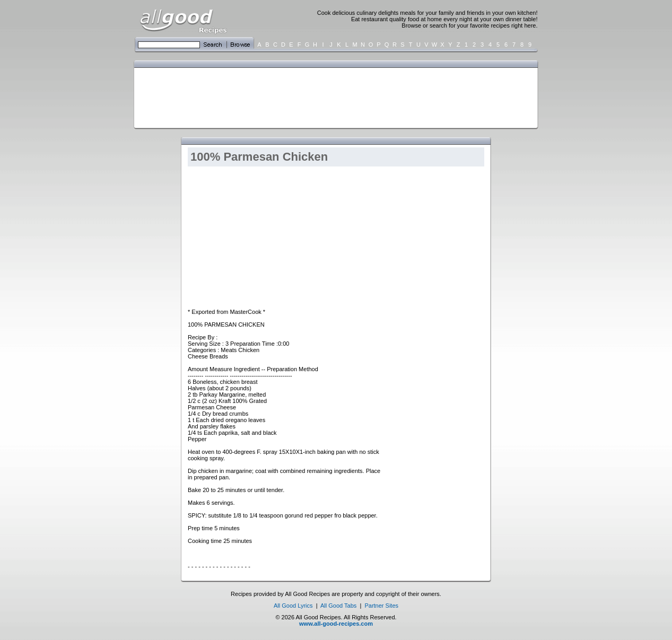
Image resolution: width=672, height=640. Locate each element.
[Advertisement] (334, 97)
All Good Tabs (338, 606)
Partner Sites (381, 606)
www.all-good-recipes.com (336, 624)
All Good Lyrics (293, 606)
